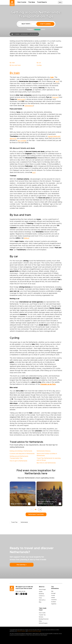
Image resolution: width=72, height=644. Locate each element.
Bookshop (41, 594)
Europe (17, 34)
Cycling (39, 65)
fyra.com (55, 97)
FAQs (40, 598)
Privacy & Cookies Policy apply (34, 631)
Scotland (53, 602)
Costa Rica (54, 600)
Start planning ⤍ (22, 565)
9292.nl (27, 238)
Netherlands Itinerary (44, 451)
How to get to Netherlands (18, 461)
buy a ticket (22, 141)
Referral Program (43, 623)
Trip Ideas (32, 2)
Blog (40, 602)
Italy (52, 591)
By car (39, 63)
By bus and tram (15, 65)
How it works (22, 2)
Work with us (42, 600)
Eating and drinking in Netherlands (21, 451)
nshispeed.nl (29, 106)
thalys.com (21, 99)
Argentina (54, 604)
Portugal (53, 593)
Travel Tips (14, 522)
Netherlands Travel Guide (36, 514)
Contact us (42, 596)
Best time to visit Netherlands (46, 463)
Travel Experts (42, 2)
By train (12, 63)
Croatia (53, 596)
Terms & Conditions (21, 631)
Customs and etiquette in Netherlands (22, 454)
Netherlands (24, 34)
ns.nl (57, 81)
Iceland (53, 598)
